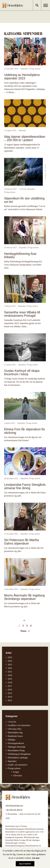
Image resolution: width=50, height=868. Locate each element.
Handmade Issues (15, 736)
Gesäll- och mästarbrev (18, 765)
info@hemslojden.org (14, 805)
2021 (10, 672)
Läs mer (36, 858)
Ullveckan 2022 (15, 729)
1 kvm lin (23, 189)
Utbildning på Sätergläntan (19, 754)
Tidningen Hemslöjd (16, 747)
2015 (10, 693)
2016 (10, 690)
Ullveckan (17, 776)
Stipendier (24, 69)
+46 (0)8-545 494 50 (14, 810)
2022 (10, 668)
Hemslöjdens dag (15, 732)
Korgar (16, 772)
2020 (10, 675)
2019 (10, 679)
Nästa (23, 631)
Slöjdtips (12, 740)
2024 (10, 661)
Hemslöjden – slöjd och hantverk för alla (13, 5)
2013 (10, 700)
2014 (10, 697)
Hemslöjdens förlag (16, 750)
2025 (10, 657)
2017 (10, 686)
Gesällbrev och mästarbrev (19, 725)
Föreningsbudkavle (16, 743)
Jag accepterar (25, 864)
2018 (10, 682)
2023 (10, 665)
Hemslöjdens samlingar (18, 758)
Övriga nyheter (35, 69)
